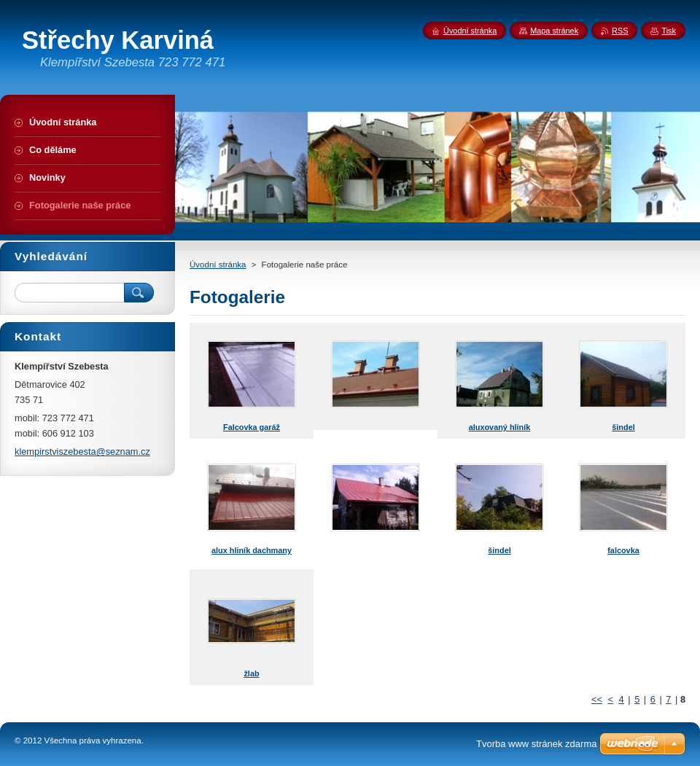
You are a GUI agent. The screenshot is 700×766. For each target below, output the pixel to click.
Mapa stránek (554, 31)
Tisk (669, 31)
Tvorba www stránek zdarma (536, 744)
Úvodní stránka (218, 265)
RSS (620, 31)
